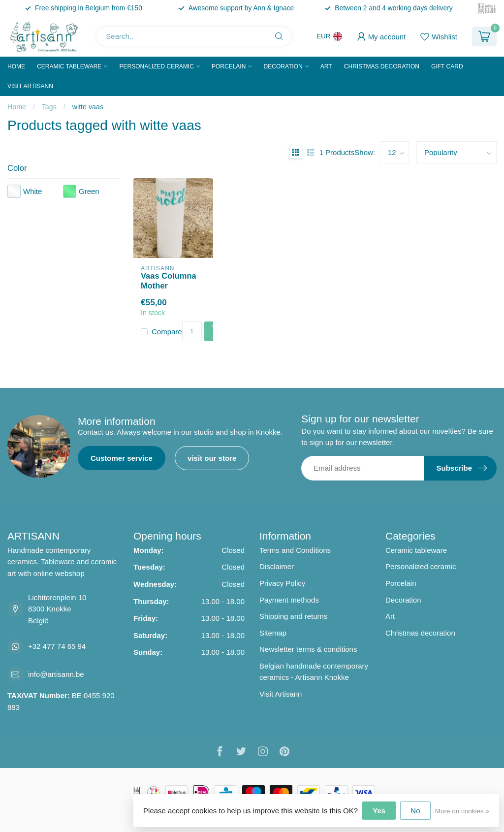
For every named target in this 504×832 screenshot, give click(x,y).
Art (326, 66)
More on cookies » (462, 811)
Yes (379, 811)
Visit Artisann (30, 86)
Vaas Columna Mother (169, 281)
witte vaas (88, 107)
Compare (167, 332)
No (415, 811)
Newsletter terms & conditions (308, 649)
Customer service (122, 458)
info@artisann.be (56, 674)
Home (16, 66)
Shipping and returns (293, 616)
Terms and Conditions (295, 550)
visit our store (212, 458)
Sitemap (273, 633)
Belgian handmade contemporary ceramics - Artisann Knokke (314, 672)
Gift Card (447, 66)
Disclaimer (277, 566)
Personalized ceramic (156, 66)
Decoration (283, 66)
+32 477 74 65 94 (57, 646)
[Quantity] (192, 331)
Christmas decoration (382, 66)
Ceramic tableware (69, 66)
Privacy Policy (282, 583)
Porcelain (229, 66)
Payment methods (289, 600)
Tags (49, 107)
